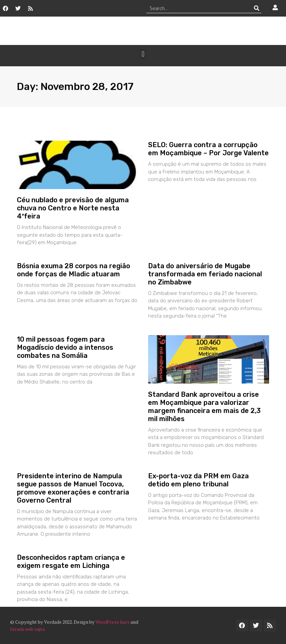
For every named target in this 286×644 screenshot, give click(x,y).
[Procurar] (256, 8)
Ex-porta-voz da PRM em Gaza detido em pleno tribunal (198, 480)
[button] (143, 54)
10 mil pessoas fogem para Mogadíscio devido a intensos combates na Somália (65, 347)
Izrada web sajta (27, 629)
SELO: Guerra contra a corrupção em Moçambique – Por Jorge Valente (208, 149)
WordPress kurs (112, 622)
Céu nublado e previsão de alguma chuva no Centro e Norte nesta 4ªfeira (73, 208)
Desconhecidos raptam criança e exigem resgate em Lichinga (71, 561)
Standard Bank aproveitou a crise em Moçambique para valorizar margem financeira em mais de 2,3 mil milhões (204, 407)
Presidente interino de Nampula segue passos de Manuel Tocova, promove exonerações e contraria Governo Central (73, 488)
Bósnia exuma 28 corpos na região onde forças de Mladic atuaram (74, 270)
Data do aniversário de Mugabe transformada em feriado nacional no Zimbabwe (205, 274)
